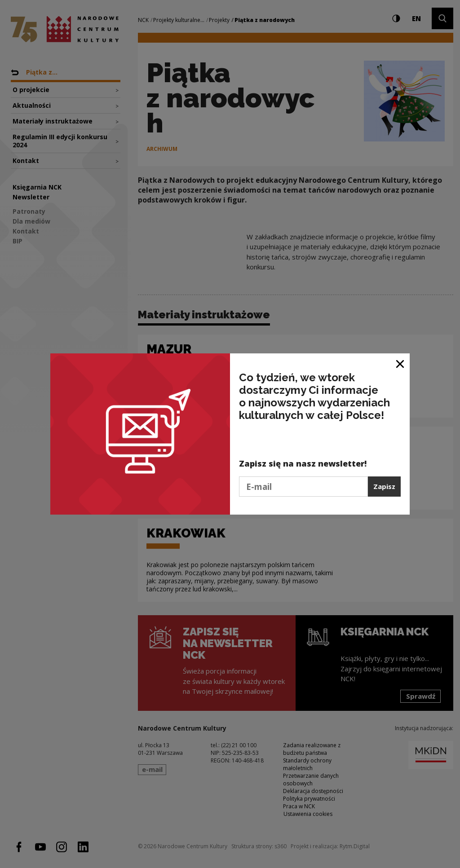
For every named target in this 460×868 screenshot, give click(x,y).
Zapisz (384, 486)
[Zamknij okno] (400, 364)
